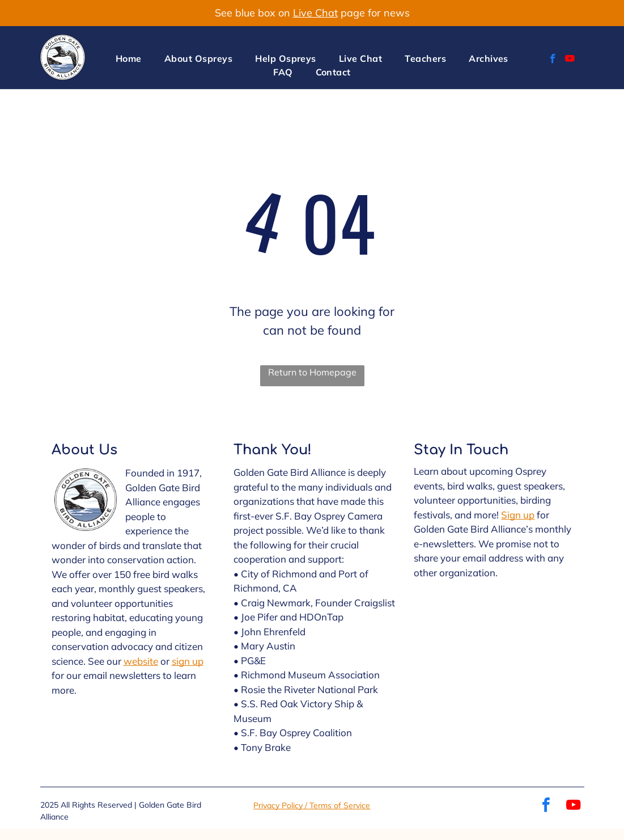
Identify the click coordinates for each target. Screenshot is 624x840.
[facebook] (553, 60)
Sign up (518, 515)
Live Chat (315, 13)
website (141, 661)
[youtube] (570, 60)
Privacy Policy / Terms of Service (312, 805)
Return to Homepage (312, 372)
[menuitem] (129, 58)
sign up (188, 661)
